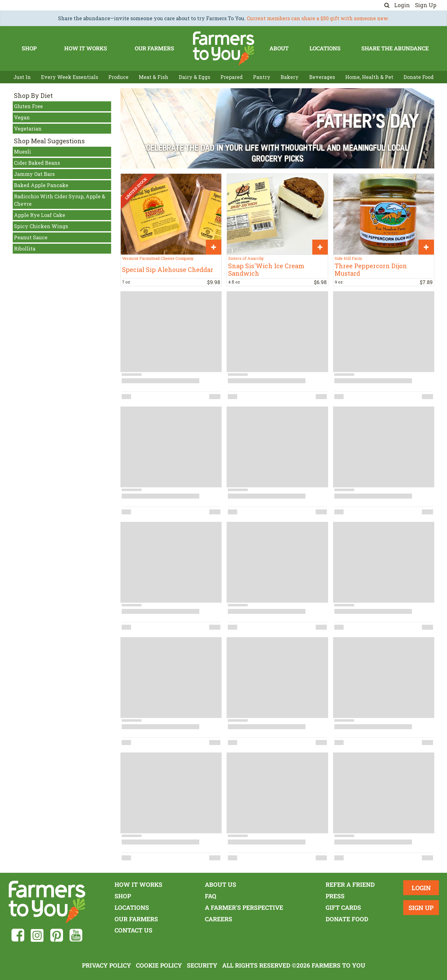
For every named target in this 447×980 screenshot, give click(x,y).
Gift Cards (343, 907)
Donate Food (419, 77)
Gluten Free (28, 106)
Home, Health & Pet (369, 77)
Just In (22, 77)
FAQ (211, 896)
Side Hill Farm (348, 258)
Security (202, 965)
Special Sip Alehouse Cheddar (168, 269)
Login (402, 5)
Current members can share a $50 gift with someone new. (318, 18)
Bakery (290, 77)
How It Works (86, 48)
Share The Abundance (395, 48)
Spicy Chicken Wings (41, 226)
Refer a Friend (350, 884)
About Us (221, 884)
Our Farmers (154, 48)
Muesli (23, 152)
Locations (325, 48)
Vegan (22, 117)
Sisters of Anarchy (246, 258)
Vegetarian (28, 129)
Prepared (232, 77)
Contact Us (133, 930)
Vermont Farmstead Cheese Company (158, 258)
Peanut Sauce (31, 237)
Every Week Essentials (70, 77)
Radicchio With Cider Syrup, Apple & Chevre (60, 200)
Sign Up (426, 5)
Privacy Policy (106, 965)
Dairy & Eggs (194, 77)
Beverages (322, 77)
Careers (219, 919)
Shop (29, 48)
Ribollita (25, 248)
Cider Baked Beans (37, 163)
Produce (118, 77)
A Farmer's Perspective (244, 907)
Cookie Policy (159, 965)
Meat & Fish (154, 77)
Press (335, 896)
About (279, 48)
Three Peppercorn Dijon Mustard (371, 269)
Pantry (262, 77)
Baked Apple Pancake (41, 185)
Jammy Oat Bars (34, 174)
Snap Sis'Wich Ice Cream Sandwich (266, 269)
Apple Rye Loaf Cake (40, 215)
